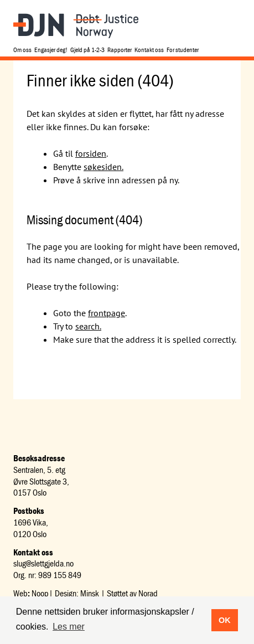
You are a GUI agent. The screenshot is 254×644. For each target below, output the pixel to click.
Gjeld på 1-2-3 (87, 50)
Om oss (22, 50)
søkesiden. (103, 167)
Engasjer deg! (51, 50)
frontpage (107, 313)
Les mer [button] (69, 627)
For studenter (183, 50)
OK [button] (225, 620)
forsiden (91, 153)
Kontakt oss (149, 50)
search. (88, 326)
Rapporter (120, 50)
